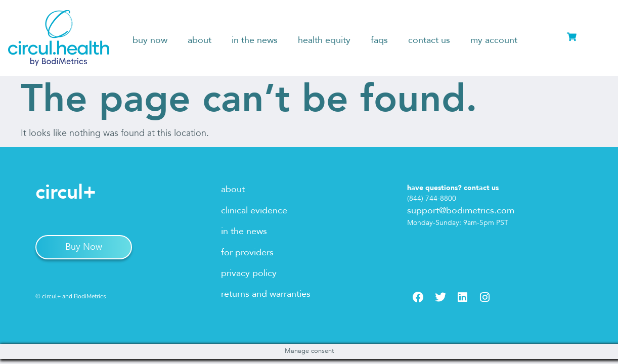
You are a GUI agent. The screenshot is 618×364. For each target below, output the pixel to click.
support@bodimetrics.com (461, 211)
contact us (429, 40)
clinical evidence (254, 211)
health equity (324, 40)
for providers (247, 253)
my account (494, 40)
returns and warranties (266, 294)
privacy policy (249, 273)
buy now (150, 40)
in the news (255, 40)
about (200, 40)
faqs (379, 40)
